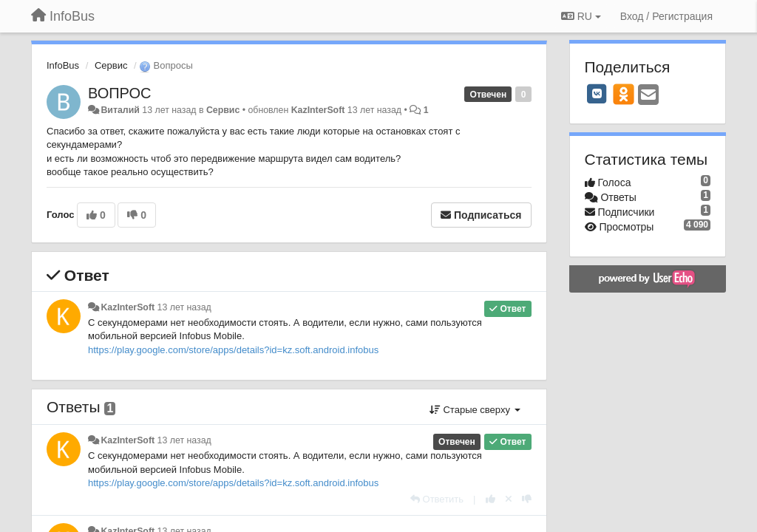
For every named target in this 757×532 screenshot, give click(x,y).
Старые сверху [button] (475, 410)
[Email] (648, 96)
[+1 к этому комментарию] (490, 499)
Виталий (120, 110)
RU (581, 16)
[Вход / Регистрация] (666, 16)
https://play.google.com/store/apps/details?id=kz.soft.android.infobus (233, 350)
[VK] (597, 94)
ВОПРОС (120, 93)
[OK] (624, 94)
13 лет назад (184, 307)
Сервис (111, 65)
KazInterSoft (318, 110)
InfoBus (63, 65)
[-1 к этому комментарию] (527, 499)
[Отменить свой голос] (509, 499)
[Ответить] (437, 499)
